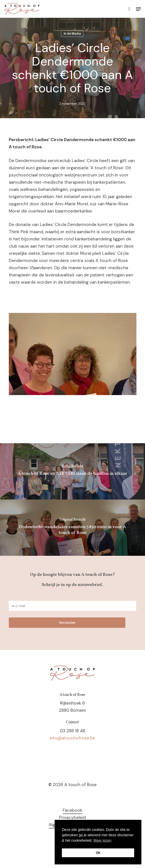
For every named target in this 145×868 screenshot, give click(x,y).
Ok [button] (98, 853)
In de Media (72, 34)
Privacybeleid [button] (72, 817)
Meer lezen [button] (102, 840)
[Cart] (129, 9)
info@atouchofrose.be (72, 738)
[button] (138, 9)
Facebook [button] (72, 810)
